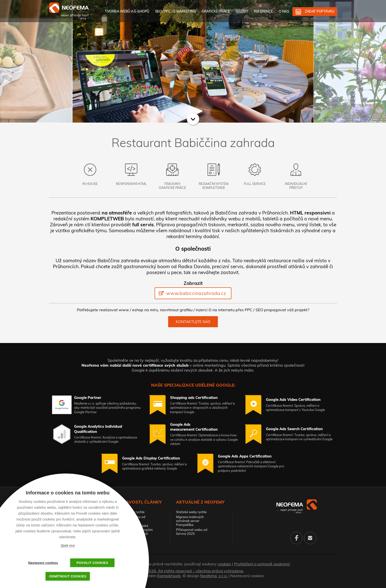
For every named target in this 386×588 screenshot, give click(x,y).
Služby (242, 11)
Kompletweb (169, 576)
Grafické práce (216, 11)
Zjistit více (68, 546)
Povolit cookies (92, 563)
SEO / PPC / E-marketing (176, 11)
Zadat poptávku (319, 11)
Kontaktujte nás (193, 322)
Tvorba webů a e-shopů (127, 11)
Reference (263, 11)
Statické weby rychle (129, 512)
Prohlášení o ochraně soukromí (262, 564)
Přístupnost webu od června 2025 (192, 532)
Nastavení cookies (247, 576)
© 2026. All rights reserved (193, 571)
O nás (284, 11)
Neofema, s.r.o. (214, 576)
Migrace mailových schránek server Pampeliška (190, 521)
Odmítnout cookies (68, 576)
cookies (224, 564)
